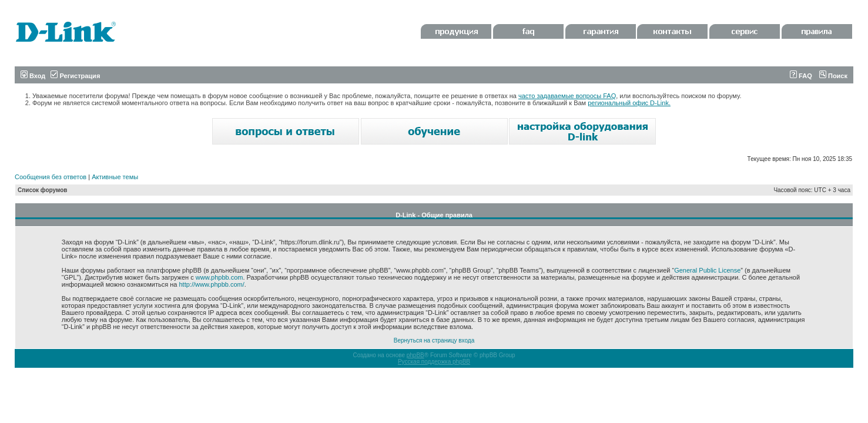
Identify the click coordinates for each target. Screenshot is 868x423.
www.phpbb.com (219, 277)
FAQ (801, 76)
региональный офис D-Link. (629, 103)
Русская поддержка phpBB (434, 362)
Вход (33, 76)
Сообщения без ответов (51, 177)
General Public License (707, 270)
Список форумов (43, 190)
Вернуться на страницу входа (434, 340)
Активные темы (115, 177)
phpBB (415, 355)
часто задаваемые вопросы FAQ (567, 96)
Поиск (833, 76)
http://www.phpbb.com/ (211, 284)
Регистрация (75, 76)
